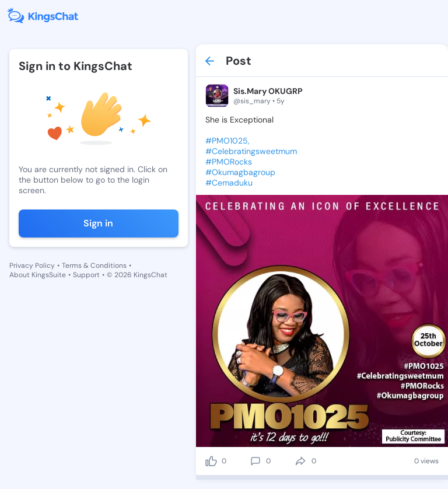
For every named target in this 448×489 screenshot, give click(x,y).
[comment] (256, 461)
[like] (211, 461)
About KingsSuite (38, 275)
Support (86, 275)
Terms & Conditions (94, 266)
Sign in (98, 223)
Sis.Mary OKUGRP (268, 91)
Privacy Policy (32, 266)
